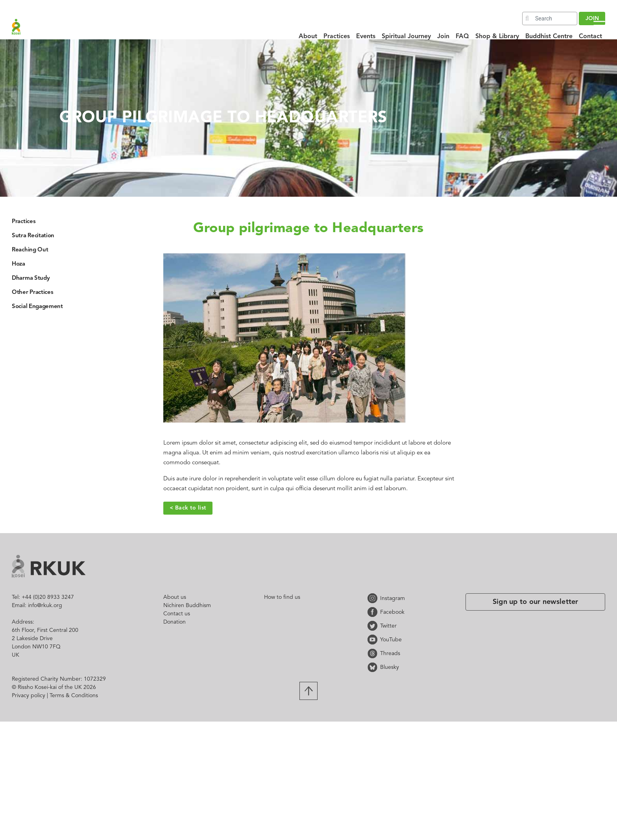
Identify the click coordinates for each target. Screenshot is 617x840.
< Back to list (188, 508)
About (308, 37)
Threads (374, 653)
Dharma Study (31, 278)
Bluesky (374, 667)
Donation (175, 622)
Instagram (374, 598)
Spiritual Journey (406, 37)
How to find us (282, 597)
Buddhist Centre (549, 37)
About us (175, 597)
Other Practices (33, 293)
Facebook (374, 612)
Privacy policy (29, 696)
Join (443, 37)
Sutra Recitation (33, 236)
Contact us (177, 614)
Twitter (374, 626)
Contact (590, 37)
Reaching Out (30, 250)
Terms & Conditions (74, 696)
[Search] (550, 18)
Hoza (18, 264)
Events (366, 37)
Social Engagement (37, 307)
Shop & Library (497, 37)
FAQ (462, 37)
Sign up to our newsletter (536, 602)
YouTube (374, 640)
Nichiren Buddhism (187, 606)
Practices (337, 37)
